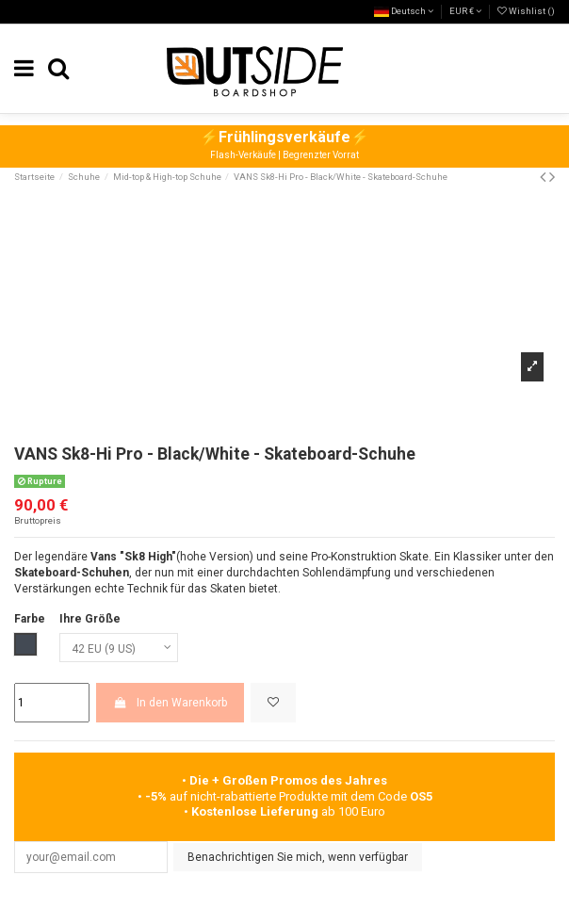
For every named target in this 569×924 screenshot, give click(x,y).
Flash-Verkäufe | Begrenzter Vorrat (284, 155)
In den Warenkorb (170, 703)
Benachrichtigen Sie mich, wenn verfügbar (298, 857)
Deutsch (404, 11)
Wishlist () (526, 11)
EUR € (465, 11)
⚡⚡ (284, 137)
